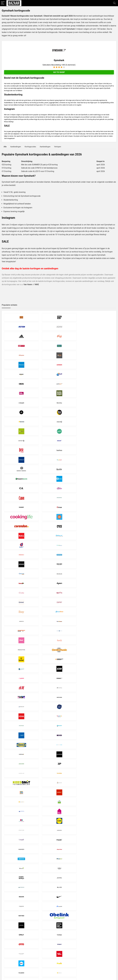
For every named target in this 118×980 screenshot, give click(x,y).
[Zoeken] (114, 957)
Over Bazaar (46, 959)
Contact (44, 961)
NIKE (37, 284)
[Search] (114, 3)
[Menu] (3, 3)
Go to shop (59, 72)
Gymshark (71, 29)
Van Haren (28, 284)
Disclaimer (45, 953)
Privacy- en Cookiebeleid (50, 955)
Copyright (45, 957)
